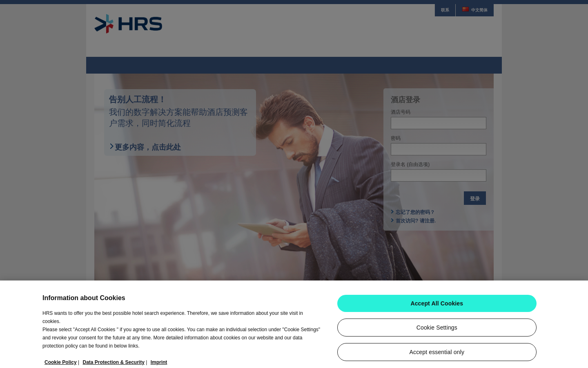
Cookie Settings (437, 331)
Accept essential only (437, 355)
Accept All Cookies (437, 307)
